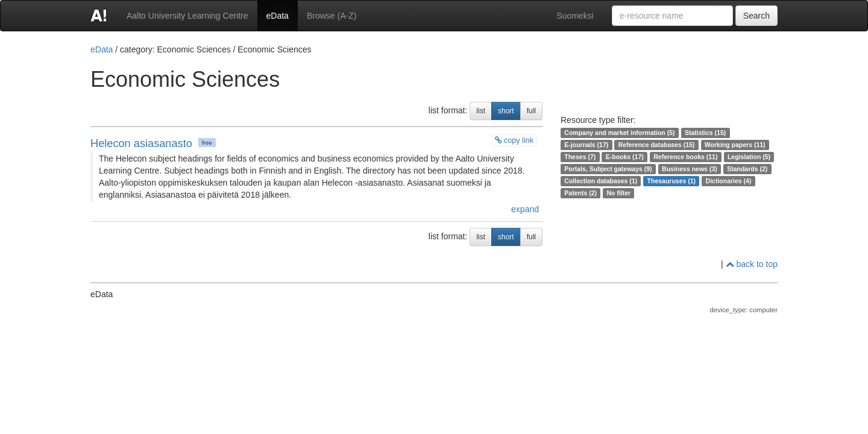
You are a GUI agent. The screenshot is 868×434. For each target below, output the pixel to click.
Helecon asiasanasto (141, 143)
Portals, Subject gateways (603, 169)
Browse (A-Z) (332, 16)
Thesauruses (667, 181)
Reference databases (650, 145)
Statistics (699, 133)
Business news (685, 169)
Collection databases (596, 181)
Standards (742, 169)
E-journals (580, 145)
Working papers (728, 145)
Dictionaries (724, 181)
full (531, 111)
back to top (752, 264)
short (506, 111)
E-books (618, 157)
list (481, 111)
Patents (576, 193)
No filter (618, 193)
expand (524, 209)
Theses (575, 157)
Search (756, 16)
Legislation (744, 157)
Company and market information (615, 133)
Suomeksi (575, 16)
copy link (514, 140)
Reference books (679, 157)
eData (278, 16)
